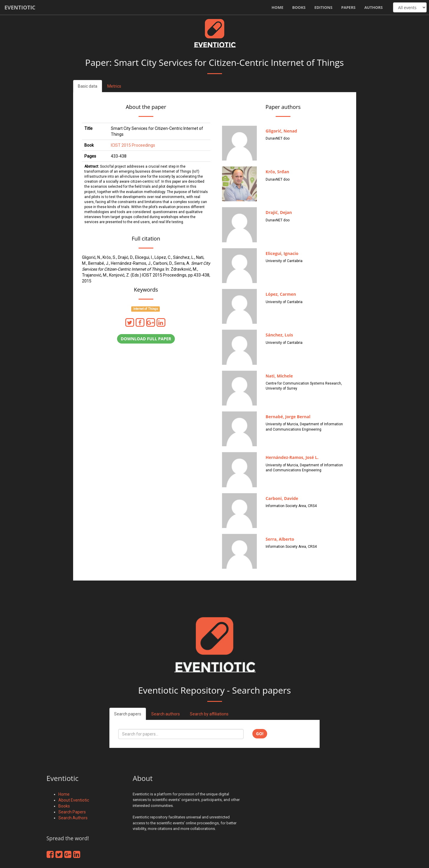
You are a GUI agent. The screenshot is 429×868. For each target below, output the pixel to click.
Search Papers (72, 812)
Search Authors (73, 818)
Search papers (128, 714)
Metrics (114, 86)
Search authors (166, 714)
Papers (348, 7)
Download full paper (146, 339)
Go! (260, 734)
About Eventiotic (74, 800)
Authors (374, 7)
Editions (323, 7)
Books (299, 7)
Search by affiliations (209, 714)
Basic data (88, 86)
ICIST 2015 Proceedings (133, 145)
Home (277, 7)
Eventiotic (20, 7)
